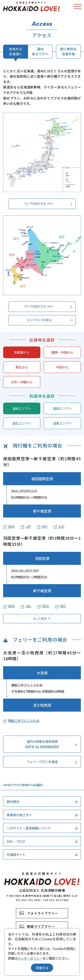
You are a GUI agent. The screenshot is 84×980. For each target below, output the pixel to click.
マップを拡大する (48, 204)
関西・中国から (62, 352)
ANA (9, 526)
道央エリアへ (22, 408)
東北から (22, 367)
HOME (7, 785)
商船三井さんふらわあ (21, 720)
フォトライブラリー (39, 913)
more (58, 742)
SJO (59, 526)
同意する (42, 968)
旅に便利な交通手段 (68, 51)
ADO (43, 606)
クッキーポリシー (30, 958)
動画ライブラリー (37, 926)
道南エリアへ (62, 408)
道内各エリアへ (40, 51)
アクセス (17, 785)
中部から (62, 367)
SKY (60, 606)
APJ (42, 526)
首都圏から (22, 352)
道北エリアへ (22, 423)
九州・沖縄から (22, 382)
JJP (26, 526)
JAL (26, 606)
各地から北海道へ (16, 51)
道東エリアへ (62, 423)
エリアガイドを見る (50, 320)
